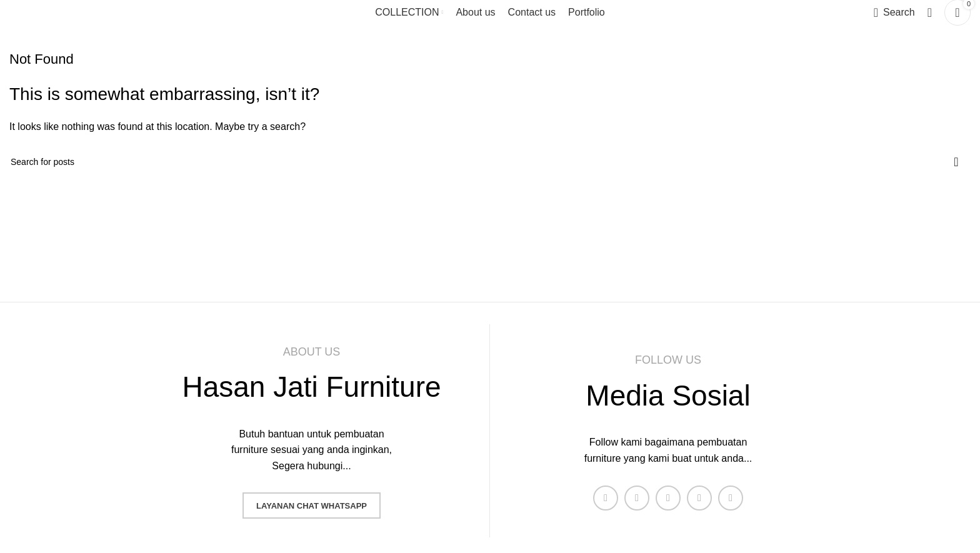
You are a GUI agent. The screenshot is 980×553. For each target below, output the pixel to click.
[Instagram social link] (668, 498)
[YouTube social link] (699, 498)
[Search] (894, 12)
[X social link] (637, 498)
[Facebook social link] (606, 498)
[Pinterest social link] (731, 498)
